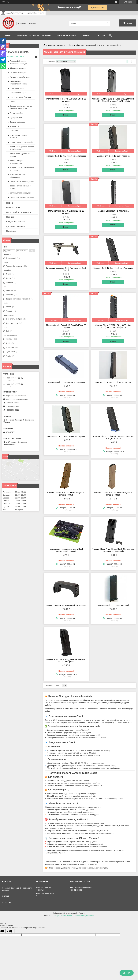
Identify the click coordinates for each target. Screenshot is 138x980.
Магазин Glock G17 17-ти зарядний (113, 605)
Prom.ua (82, 913)
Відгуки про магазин (16, 222)
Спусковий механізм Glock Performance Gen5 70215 (66, 269)
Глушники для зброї (18, 93)
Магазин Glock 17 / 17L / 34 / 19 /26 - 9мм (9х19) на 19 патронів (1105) (113, 326)
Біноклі (13, 102)
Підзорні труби (16, 118)
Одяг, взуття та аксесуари (20, 193)
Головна (7, 36)
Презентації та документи (18, 212)
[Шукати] (108, 23)
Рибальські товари (67, 36)
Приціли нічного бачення (20, 77)
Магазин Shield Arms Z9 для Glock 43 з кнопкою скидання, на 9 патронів (113, 550)
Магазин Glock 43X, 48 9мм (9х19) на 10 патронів (66, 212)
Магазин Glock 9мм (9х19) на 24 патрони (113, 382)
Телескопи (14, 131)
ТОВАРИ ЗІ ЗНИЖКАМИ (18, 52)
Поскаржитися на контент (63, 916)
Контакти (100, 36)
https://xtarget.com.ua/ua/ (16, 396)
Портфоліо (11, 231)
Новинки (47, 36)
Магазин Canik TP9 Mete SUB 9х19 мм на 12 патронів (66, 100)
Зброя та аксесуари (18, 68)
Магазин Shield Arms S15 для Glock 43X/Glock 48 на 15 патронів (66, 661)
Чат (127, 973)
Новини (10, 203)
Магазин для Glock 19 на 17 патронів (113, 156)
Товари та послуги (27, 36)
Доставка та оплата (16, 226)
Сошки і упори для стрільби (21, 142)
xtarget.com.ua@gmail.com (17, 399)
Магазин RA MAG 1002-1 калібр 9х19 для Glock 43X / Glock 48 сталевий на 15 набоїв (113, 100)
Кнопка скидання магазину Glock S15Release (66, 605)
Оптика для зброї (17, 88)
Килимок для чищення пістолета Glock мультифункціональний (66, 550)
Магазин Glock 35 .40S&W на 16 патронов (66, 382)
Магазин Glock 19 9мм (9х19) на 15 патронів (66, 156)
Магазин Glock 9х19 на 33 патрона (113, 211)
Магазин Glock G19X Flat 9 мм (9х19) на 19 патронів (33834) (113, 494)
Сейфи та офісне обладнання (22, 181)
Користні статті (13, 207)
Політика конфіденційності (84, 916)
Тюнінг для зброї (73, 45)
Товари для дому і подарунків (22, 197)
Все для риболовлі (17, 122)
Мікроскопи (14, 126)
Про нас (86, 36)
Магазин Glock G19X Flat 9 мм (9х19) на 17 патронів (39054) (66, 494)
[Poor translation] (10, 931)
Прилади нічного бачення (20, 97)
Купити (66, 115)
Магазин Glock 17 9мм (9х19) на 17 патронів (113, 268)
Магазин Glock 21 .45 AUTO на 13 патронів (66, 436)
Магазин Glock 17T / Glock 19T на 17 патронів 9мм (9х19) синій (113, 437)
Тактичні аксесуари (18, 73)
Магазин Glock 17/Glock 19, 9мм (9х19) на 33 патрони (66, 326)
